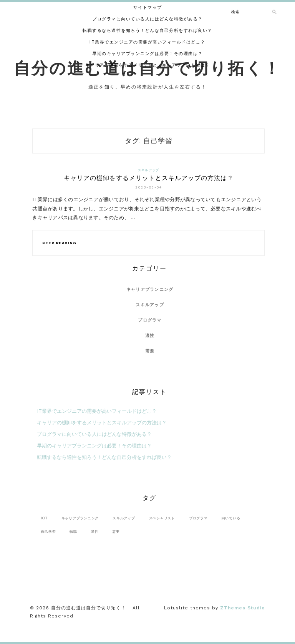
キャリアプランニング (150, 289)
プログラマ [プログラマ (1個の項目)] (198, 518)
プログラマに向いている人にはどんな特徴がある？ (147, 19)
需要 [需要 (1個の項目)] (116, 531)
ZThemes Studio (243, 608)
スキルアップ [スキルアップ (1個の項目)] (124, 518)
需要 (150, 351)
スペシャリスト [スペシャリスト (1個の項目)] (162, 518)
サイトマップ (148, 8)
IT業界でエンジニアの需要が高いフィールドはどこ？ (147, 42)
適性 (150, 336)
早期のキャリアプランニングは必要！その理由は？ (147, 54)
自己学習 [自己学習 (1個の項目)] (48, 531)
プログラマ (150, 320)
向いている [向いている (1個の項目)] (231, 518)
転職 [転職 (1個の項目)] (73, 531)
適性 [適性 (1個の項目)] (95, 531)
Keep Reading (59, 243)
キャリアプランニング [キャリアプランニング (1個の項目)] (80, 518)
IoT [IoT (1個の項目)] (44, 518)
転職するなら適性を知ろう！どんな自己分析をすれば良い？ (147, 31)
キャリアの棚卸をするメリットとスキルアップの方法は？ (148, 65)
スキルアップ (149, 170)
